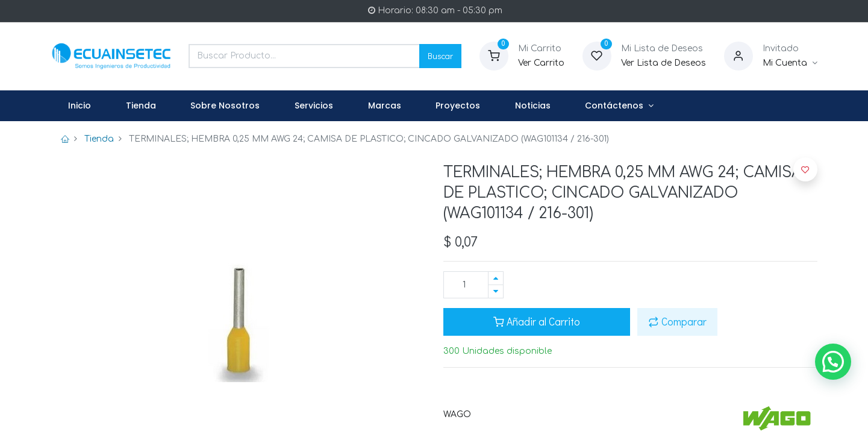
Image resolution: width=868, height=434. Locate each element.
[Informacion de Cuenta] (790, 63)
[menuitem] (80, 106)
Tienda (99, 139)
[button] (805, 169)
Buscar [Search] (440, 56)
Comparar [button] (677, 322)
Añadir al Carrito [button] (537, 322)
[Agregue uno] (496, 278)
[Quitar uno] (496, 291)
